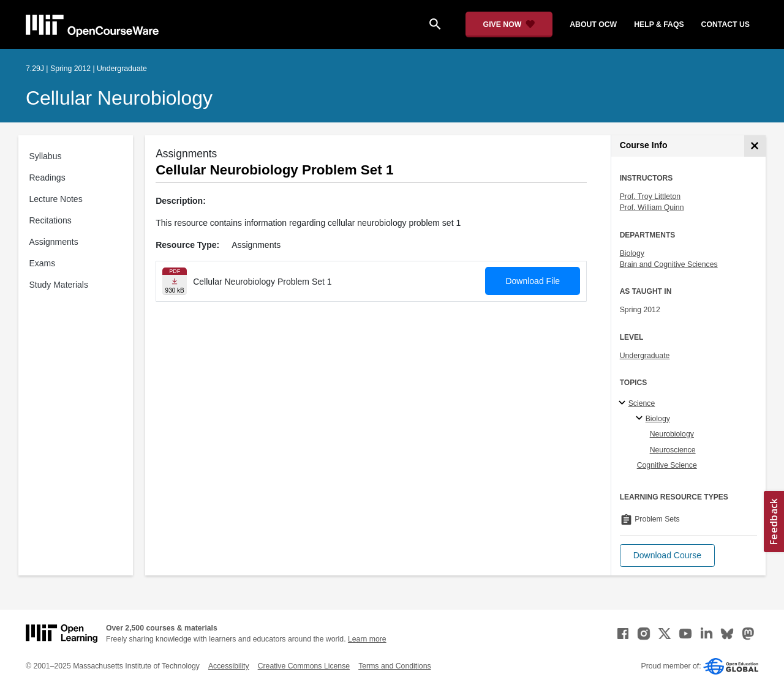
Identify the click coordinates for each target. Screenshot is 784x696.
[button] (667, 556)
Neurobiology (672, 434)
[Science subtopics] (624, 403)
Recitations (51, 220)
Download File (533, 281)
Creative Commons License (304, 666)
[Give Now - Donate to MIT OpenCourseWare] (509, 24)
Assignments (54, 242)
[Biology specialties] (641, 419)
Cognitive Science (667, 465)
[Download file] (175, 281)
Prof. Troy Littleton (650, 196)
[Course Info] (755, 146)
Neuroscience (673, 450)
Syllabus (46, 156)
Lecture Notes (56, 199)
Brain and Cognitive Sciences (669, 264)
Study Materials (59, 285)
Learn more (367, 639)
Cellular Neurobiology (119, 98)
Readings (47, 178)
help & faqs (659, 24)
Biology (632, 253)
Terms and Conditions (394, 666)
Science (642, 403)
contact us (726, 24)
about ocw (593, 24)
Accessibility (229, 666)
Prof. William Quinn (652, 208)
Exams (43, 263)
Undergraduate (645, 356)
